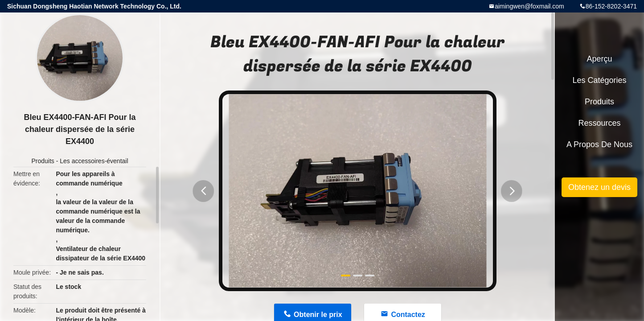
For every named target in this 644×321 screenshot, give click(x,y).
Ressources (599, 123)
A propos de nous (599, 144)
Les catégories (599, 80)
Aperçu (599, 59)
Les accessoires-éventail (94, 161)
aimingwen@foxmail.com (529, 6)
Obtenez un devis (599, 187)
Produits (43, 161)
